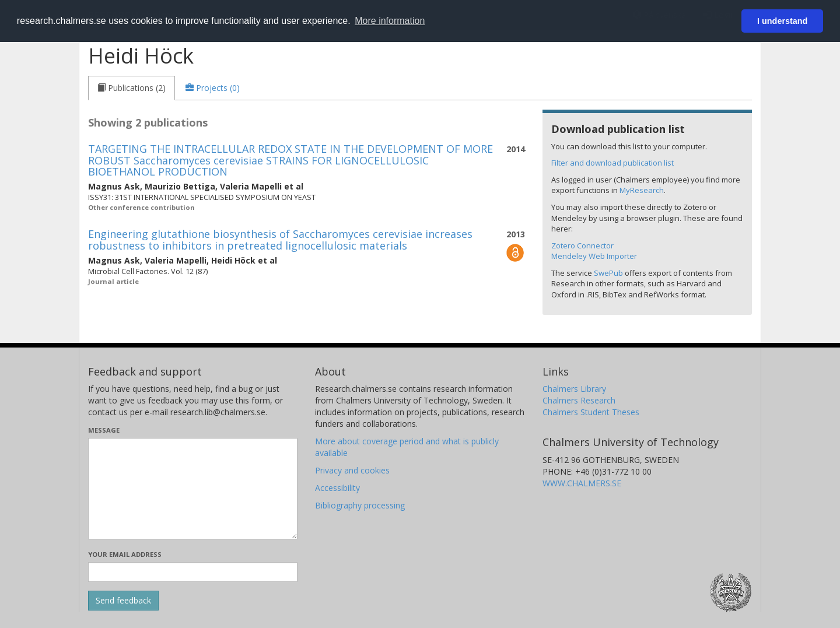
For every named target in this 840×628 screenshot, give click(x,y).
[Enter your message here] (193, 489)
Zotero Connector (582, 245)
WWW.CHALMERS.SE (582, 483)
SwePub (608, 273)
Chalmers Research (579, 400)
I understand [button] (782, 21)
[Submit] (123, 601)
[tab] (132, 88)
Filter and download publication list (612, 163)
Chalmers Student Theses (591, 412)
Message (104, 430)
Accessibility (337, 488)
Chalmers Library (574, 389)
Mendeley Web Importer (594, 256)
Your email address (125, 554)
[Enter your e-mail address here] (193, 572)
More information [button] (390, 21)
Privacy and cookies (352, 470)
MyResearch (642, 190)
